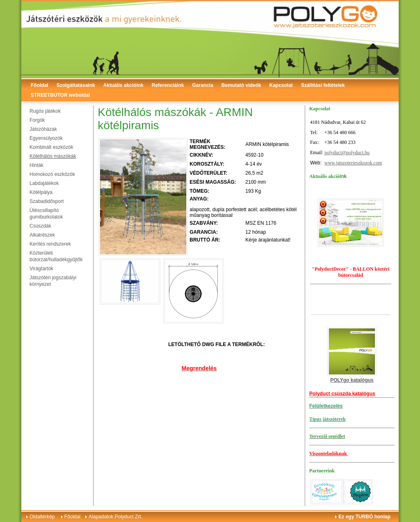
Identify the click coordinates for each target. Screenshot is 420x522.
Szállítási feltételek (323, 85)
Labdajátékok (44, 183)
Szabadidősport (47, 201)
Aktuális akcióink (123, 85)
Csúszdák (40, 226)
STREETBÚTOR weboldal (60, 95)
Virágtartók (41, 269)
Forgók (37, 120)
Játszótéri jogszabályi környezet (53, 281)
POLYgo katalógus (352, 380)
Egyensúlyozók (46, 138)
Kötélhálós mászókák (53, 156)
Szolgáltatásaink (76, 85)
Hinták (37, 165)
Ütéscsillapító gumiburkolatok (46, 214)
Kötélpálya (41, 192)
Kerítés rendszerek (50, 244)
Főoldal (40, 85)
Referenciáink (168, 85)
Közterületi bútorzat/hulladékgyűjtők (56, 256)
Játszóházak (43, 129)
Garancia (202, 85)
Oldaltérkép (42, 517)
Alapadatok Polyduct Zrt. (115, 517)
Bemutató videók (241, 85)
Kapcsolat (281, 85)
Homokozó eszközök (52, 174)
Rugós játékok (45, 111)
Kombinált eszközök (51, 147)
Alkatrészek (42, 235)
